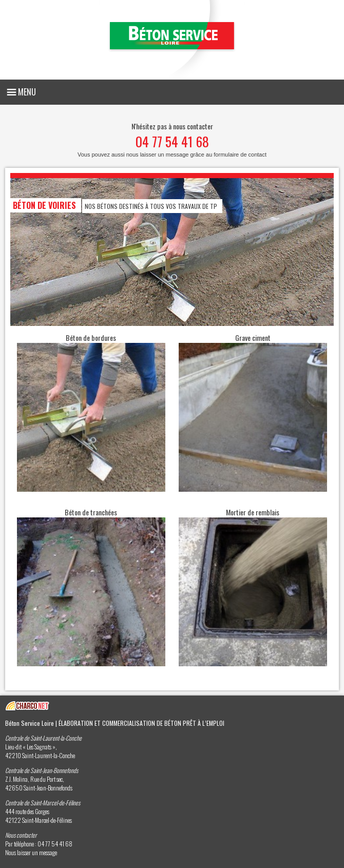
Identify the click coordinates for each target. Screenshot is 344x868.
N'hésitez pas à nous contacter (172, 139)
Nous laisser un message (31, 852)
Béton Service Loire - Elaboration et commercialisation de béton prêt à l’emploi (172, 40)
